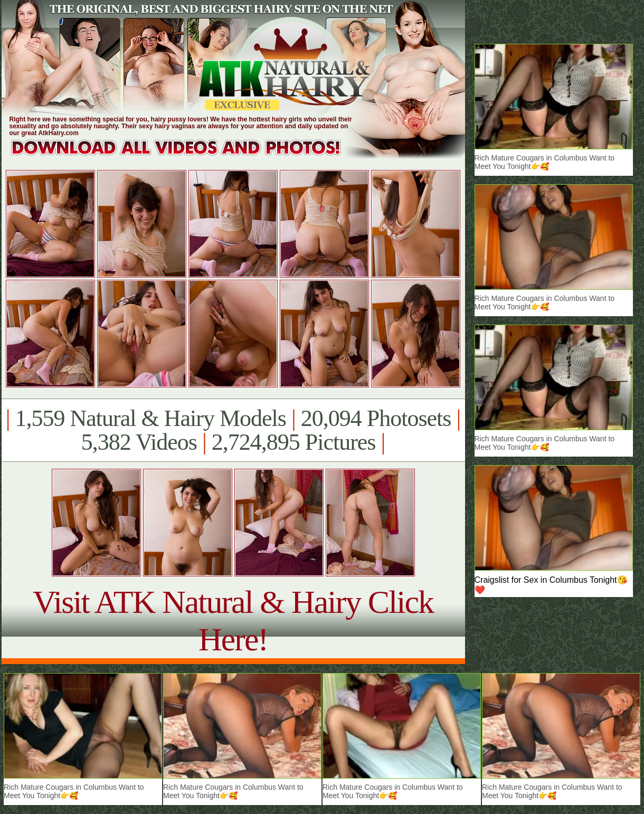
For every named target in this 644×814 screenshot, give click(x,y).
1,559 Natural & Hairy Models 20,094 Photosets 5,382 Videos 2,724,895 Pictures (233, 430)
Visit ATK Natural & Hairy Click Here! (233, 621)
